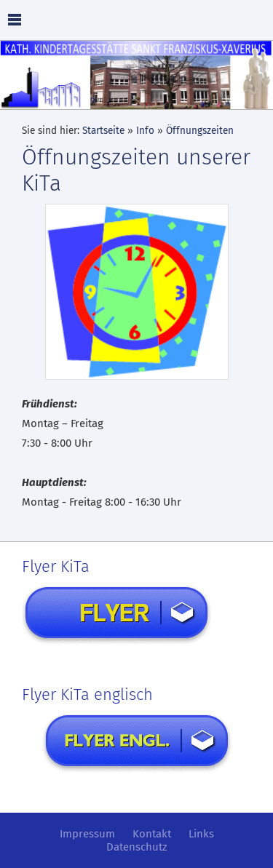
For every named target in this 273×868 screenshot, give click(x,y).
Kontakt (152, 834)
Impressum (87, 834)
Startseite (103, 131)
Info (145, 131)
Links (201, 834)
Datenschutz (137, 847)
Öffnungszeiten (200, 131)
